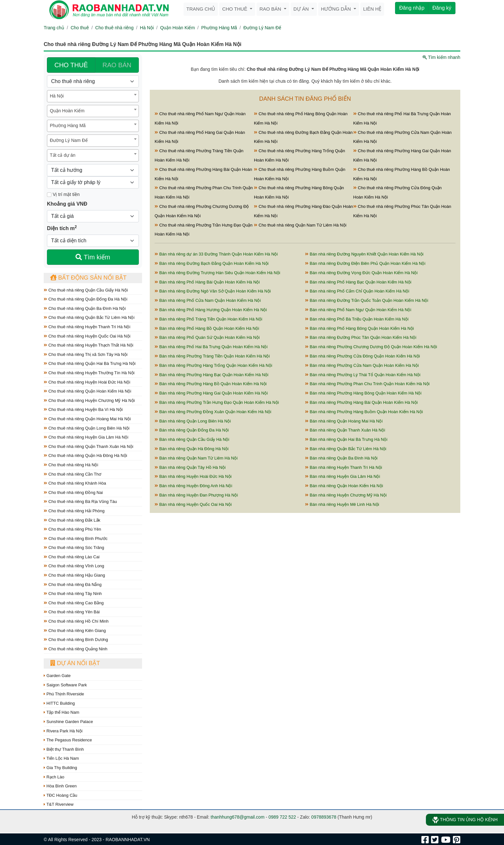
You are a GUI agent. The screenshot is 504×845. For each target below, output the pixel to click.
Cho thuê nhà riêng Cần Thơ (72, 474)
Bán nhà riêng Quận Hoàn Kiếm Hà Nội (344, 486)
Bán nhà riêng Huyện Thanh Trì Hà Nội (344, 467)
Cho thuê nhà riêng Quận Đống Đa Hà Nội (85, 299)
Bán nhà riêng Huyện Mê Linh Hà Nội (342, 504)
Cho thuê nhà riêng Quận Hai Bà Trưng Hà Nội (90, 363)
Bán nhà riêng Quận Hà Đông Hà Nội (192, 449)
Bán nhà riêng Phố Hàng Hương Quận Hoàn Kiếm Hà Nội (211, 310)
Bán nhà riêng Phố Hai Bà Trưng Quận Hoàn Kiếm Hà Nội (211, 347)
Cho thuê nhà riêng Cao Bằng (74, 603)
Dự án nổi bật (75, 663)
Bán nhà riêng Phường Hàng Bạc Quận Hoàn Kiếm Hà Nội (212, 375)
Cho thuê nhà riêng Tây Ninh (73, 594)
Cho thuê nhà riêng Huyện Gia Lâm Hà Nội (86, 437)
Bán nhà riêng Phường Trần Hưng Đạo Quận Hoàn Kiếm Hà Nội (217, 402)
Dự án (302, 9)
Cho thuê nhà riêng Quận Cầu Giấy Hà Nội (86, 290)
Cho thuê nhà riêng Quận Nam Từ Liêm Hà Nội (300, 225)
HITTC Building (59, 703)
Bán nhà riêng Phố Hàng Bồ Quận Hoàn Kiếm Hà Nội (207, 328)
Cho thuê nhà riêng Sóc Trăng (74, 548)
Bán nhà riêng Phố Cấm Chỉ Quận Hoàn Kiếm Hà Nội (357, 291)
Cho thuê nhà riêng (114, 28)
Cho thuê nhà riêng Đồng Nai (73, 492)
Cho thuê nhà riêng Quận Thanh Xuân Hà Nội (89, 446)
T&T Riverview (59, 804)
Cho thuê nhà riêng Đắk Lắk (72, 520)
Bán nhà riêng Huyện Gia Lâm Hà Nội (342, 476)
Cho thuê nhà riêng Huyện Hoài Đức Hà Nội (87, 382)
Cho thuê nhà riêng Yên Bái (72, 612)
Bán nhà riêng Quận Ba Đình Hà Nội (341, 458)
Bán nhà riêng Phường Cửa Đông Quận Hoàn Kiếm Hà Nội (362, 356)
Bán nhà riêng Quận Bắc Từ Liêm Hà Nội (346, 449)
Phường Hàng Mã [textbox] (68, 125)
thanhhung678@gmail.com (238, 817)
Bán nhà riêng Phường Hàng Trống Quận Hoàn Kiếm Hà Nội (213, 365)
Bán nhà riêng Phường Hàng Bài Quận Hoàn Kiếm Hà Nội (361, 402)
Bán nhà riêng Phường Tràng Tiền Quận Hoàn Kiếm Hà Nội (212, 356)
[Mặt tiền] (49, 195)
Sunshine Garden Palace (68, 722)
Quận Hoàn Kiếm (177, 28)
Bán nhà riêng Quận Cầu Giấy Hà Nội (192, 439)
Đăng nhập (412, 8)
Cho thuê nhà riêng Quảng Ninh (76, 649)
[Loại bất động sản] (93, 81)
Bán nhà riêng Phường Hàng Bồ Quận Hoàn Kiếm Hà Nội (211, 384)
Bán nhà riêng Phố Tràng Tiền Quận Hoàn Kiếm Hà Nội (208, 319)
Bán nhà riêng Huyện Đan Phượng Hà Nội (196, 495)
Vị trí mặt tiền (63, 194)
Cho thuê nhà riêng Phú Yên (72, 529)
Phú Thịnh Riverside (64, 694)
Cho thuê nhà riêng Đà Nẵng (73, 585)
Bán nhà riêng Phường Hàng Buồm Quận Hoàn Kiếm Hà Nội (364, 412)
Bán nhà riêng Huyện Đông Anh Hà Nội (193, 486)
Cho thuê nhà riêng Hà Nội (71, 465)
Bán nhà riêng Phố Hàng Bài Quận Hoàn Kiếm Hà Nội (207, 282)
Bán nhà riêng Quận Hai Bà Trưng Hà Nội (346, 439)
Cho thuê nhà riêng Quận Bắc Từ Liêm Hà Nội (89, 317)
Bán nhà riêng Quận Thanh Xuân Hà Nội (345, 430)
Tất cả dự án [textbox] (63, 155)
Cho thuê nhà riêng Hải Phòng (74, 511)
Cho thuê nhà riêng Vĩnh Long (74, 566)
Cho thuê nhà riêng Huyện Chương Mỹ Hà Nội (89, 400)
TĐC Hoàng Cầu (60, 795)
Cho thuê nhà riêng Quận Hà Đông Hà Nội (85, 455)
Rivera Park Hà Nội (63, 731)
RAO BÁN (117, 65)
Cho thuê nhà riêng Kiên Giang (75, 631)
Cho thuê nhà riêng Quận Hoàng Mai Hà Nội (87, 419)
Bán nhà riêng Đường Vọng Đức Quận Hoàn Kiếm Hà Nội (361, 273)
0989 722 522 (282, 817)
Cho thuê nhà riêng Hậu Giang (74, 575)
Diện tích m (62, 228)
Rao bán (271, 9)
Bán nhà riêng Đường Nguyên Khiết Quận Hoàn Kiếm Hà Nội (364, 254)
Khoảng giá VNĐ (67, 204)
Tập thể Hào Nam (62, 712)
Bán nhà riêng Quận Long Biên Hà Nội (193, 421)
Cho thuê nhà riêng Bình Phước (76, 539)
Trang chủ (201, 9)
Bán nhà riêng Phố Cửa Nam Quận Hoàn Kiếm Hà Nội (208, 300)
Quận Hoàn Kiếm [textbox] (67, 111)
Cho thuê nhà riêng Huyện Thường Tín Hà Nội (89, 373)
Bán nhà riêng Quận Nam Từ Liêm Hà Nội (196, 458)
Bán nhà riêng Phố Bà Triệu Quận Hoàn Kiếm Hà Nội (357, 319)
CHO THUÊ (71, 65)
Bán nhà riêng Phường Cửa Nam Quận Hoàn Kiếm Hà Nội (362, 365)
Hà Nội (147, 28)
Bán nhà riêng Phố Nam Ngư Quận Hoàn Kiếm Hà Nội (358, 310)
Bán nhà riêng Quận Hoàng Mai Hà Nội (344, 421)
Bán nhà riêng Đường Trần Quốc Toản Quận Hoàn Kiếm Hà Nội (367, 300)
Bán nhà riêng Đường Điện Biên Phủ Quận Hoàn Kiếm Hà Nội (365, 263)
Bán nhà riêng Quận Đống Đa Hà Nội (192, 430)
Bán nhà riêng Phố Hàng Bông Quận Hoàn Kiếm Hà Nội (360, 328)
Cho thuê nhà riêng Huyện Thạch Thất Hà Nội (89, 345)
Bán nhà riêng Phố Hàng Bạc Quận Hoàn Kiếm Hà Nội (358, 282)
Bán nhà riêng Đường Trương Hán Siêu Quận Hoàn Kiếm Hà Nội (217, 273)
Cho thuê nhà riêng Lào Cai (72, 557)
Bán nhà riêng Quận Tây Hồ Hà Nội (190, 467)
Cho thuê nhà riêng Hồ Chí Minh (76, 621)
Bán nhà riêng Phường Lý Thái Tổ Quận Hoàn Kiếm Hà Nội (363, 375)
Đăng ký (442, 8)
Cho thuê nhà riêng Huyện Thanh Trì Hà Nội (87, 327)
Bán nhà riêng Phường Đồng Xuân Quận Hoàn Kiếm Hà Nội (213, 412)
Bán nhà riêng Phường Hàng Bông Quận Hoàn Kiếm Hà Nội (363, 393)
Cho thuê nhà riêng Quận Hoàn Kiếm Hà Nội (87, 391)
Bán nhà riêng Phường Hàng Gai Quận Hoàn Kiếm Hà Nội (211, 393)
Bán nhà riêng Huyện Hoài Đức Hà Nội (193, 476)
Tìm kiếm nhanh (441, 57)
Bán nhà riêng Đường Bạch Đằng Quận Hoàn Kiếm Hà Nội (212, 263)
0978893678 (324, 817)
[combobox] (93, 96)
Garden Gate (57, 676)
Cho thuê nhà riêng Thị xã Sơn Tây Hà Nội (86, 354)
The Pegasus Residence (68, 740)
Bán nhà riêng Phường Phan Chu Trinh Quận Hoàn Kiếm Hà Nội (367, 384)
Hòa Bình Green (60, 786)
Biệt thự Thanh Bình (64, 749)
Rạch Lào (54, 777)
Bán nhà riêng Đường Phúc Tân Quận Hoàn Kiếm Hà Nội (361, 337)
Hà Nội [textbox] (57, 96)
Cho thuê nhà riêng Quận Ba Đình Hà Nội (85, 308)
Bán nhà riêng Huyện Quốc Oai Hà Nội (193, 504)
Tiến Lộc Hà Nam (61, 758)
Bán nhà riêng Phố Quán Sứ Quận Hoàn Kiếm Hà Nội (207, 337)
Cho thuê (235, 9)
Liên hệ (372, 9)
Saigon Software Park (65, 685)
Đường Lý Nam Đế (262, 28)
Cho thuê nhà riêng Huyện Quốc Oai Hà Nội (87, 336)
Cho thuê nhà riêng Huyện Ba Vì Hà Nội (83, 409)
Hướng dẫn (337, 9)
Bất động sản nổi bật (88, 278)
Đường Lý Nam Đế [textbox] (69, 140)
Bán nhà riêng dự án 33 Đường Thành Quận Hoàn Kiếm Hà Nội (216, 254)
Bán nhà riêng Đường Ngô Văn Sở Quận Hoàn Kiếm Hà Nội (213, 291)
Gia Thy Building (60, 768)
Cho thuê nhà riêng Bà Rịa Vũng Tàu (80, 501)
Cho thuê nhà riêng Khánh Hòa (75, 483)
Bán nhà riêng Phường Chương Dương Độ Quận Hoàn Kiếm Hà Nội (371, 347)
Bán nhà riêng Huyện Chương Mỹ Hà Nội (346, 495)
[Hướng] (93, 170)
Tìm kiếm (93, 257)
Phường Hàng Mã (219, 28)
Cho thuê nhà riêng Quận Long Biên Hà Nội (87, 428)
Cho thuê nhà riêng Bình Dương (76, 640)
